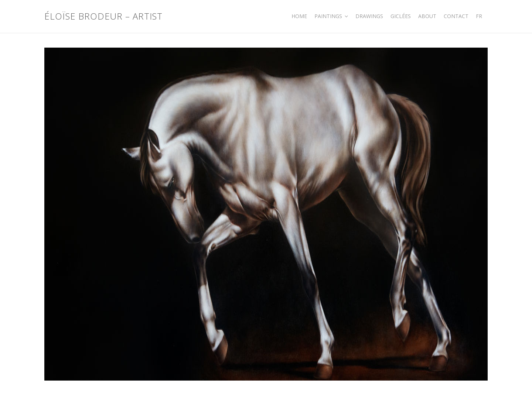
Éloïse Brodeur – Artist (103, 16)
